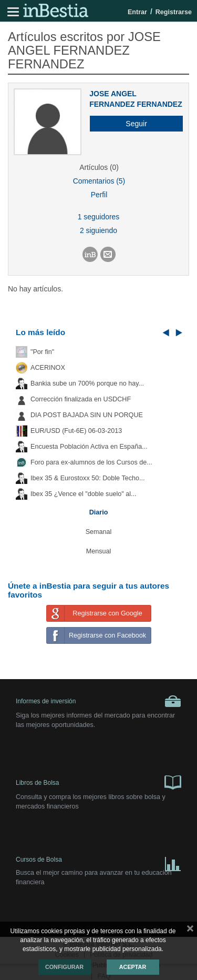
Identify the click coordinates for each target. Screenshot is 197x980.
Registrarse (174, 12)
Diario (99, 512)
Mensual (99, 551)
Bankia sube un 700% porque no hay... (87, 383)
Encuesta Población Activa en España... (89, 447)
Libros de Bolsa (98, 782)
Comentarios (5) (99, 181)
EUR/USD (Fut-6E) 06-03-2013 (76, 431)
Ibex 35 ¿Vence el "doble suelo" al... (83, 494)
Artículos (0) (99, 167)
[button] (132, 124)
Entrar (137, 12)
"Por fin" (42, 352)
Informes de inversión (98, 701)
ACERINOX (48, 368)
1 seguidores (98, 217)
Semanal (99, 532)
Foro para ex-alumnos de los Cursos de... (91, 462)
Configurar (64, 967)
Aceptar (133, 967)
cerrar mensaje (190, 931)
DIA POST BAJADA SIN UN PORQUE (87, 415)
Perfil (99, 195)
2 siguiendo (98, 230)
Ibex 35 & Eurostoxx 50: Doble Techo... (88, 478)
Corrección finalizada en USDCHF (81, 399)
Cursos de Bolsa (98, 862)
